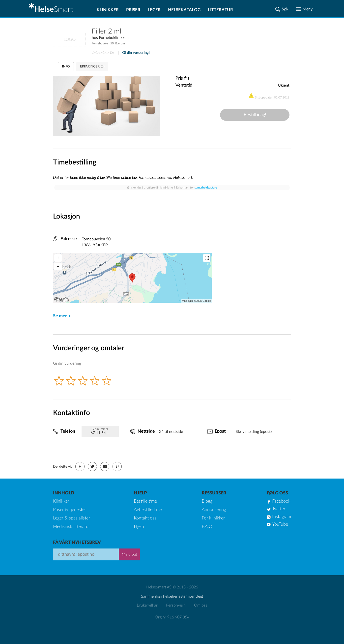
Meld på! (129, 554)
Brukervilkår (147, 605)
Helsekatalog (184, 10)
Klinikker (108, 10)
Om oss (201, 605)
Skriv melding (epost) (254, 432)
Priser (133, 10)
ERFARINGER (92, 67)
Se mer (60, 316)
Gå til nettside (171, 432)
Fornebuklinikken (114, 38)
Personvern (176, 605)
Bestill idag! (255, 115)
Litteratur (220, 10)
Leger (154, 10)
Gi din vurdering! (136, 53)
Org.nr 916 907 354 (172, 617)
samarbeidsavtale (206, 188)
